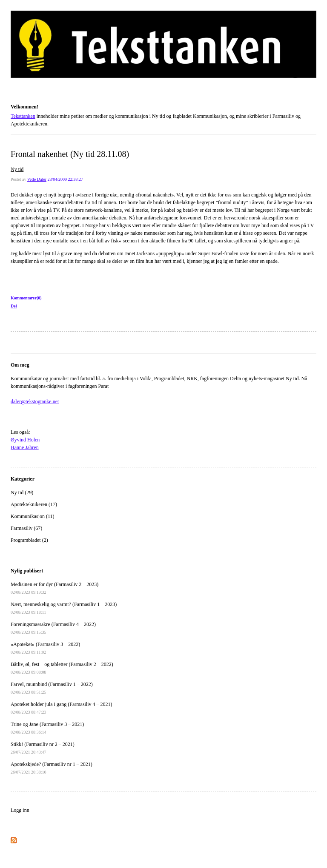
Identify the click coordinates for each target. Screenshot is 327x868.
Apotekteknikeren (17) (34, 504)
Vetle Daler (37, 179)
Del (14, 306)
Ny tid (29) (22, 492)
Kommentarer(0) (26, 298)
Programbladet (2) (29, 540)
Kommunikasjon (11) (33, 516)
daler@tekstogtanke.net (35, 401)
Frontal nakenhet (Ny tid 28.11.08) (70, 154)
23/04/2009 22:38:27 (65, 179)
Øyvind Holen (25, 440)
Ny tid (17, 169)
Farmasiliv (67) (26, 528)
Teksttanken (21, 95)
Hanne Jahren (25, 447)
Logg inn (20, 810)
